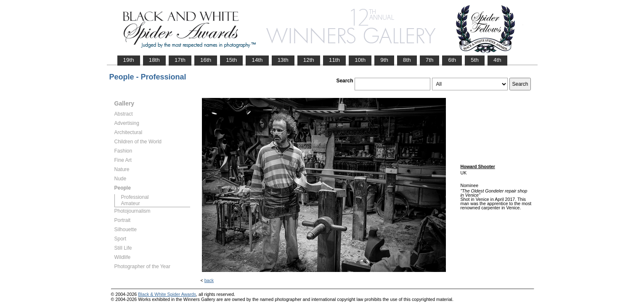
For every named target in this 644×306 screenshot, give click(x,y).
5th (475, 60)
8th (407, 60)
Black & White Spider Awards (167, 294)
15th (231, 60)
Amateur (131, 203)
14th (257, 60)
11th (334, 60)
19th (129, 60)
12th (309, 60)
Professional (135, 197)
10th (360, 60)
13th (283, 60)
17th (180, 60)
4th (497, 60)
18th (154, 60)
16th (206, 60)
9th (384, 60)
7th (430, 60)
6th (452, 60)
